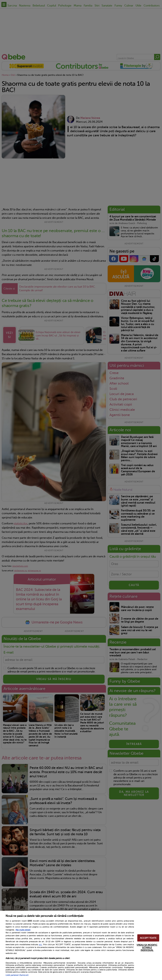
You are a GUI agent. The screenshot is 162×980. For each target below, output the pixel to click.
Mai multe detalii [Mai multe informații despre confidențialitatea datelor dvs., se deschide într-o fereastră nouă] (23, 930)
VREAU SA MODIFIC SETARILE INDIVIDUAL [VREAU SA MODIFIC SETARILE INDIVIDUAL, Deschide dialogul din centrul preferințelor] (147, 948)
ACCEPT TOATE (148, 938)
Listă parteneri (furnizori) (17, 975)
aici (40, 944)
